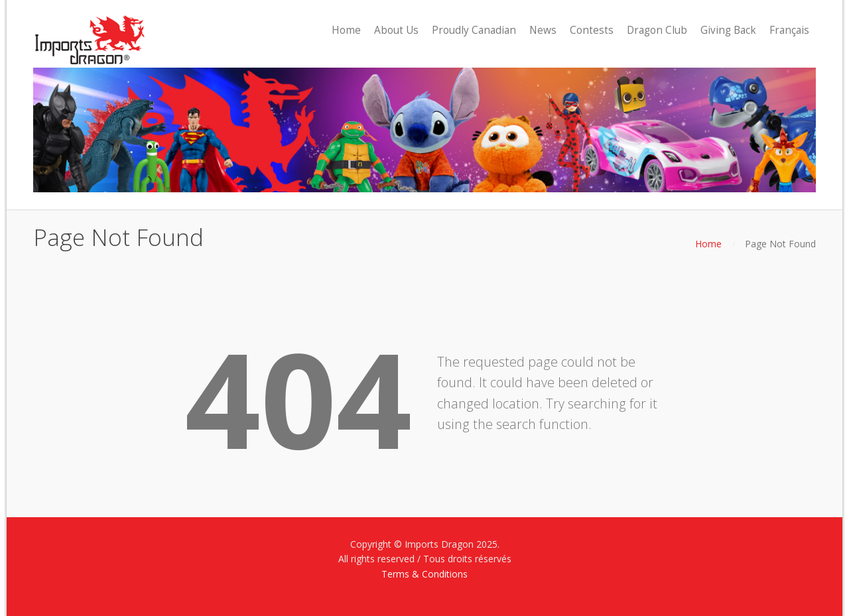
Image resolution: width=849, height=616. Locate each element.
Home (708, 244)
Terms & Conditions (424, 574)
